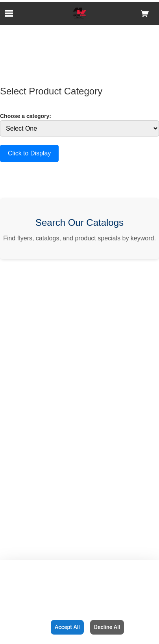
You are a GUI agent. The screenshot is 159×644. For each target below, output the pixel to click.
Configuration (24, 627)
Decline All (107, 627)
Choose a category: (26, 116)
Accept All (67, 627)
